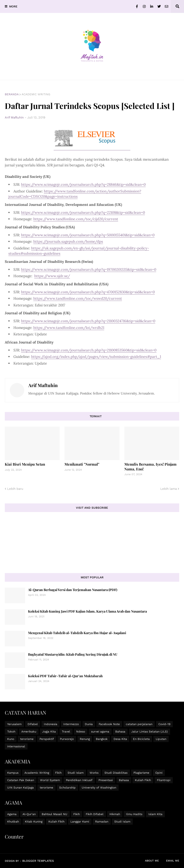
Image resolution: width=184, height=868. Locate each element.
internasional (16, 746)
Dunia (89, 724)
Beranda (12, 94)
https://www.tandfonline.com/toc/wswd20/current (78, 298)
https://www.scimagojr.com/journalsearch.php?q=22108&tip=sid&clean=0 (83, 212)
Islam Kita (155, 814)
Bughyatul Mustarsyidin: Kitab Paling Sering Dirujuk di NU (73, 654)
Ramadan (102, 822)
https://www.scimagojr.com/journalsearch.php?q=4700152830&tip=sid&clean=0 (88, 292)
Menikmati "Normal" (82, 464)
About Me (152, 861)
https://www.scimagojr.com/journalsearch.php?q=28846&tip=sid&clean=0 (83, 184)
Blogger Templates (38, 861)
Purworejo (67, 739)
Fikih (58, 773)
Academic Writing (36, 94)
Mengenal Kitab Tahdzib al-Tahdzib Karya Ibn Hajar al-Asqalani (77, 633)
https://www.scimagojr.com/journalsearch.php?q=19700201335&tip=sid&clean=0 (89, 269)
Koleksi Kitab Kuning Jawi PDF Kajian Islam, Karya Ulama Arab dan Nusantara (87, 611)
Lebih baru (15, 489)
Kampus (13, 773)
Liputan (161, 739)
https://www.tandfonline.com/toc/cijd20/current (76, 219)
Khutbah (13, 822)
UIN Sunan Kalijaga (20, 788)
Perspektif (47, 739)
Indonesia (51, 724)
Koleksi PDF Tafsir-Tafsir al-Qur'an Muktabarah (65, 676)
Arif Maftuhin (43, 385)
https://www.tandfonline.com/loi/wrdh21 (69, 328)
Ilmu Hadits (134, 814)
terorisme (27, 739)
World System (50, 780)
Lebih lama (169, 489)
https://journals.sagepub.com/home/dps (68, 241)
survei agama (100, 732)
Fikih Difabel (95, 814)
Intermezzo (71, 724)
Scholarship (67, 788)
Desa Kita (120, 739)
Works (94, 773)
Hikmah (115, 814)
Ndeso (81, 732)
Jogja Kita (49, 732)
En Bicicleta (141, 739)
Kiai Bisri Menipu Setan (25, 464)
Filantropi (164, 780)
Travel (66, 732)
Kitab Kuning (34, 822)
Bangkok (102, 739)
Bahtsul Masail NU (55, 814)
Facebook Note (109, 724)
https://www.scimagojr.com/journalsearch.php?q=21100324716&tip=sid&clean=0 (88, 321)
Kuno (11, 739)
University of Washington (99, 788)
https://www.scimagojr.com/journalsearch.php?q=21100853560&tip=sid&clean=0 (89, 350)
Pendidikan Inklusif (79, 780)
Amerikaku (29, 732)
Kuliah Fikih (143, 780)
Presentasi (106, 780)
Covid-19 (164, 724)
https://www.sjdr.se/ (52, 276)
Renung (85, 739)
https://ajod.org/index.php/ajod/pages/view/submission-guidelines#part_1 (96, 357)
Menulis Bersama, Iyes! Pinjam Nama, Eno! (150, 467)
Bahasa (120, 732)
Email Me (173, 861)
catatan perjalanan (139, 724)
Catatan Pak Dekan (21, 780)
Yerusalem (14, 724)
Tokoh (11, 732)
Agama (12, 814)
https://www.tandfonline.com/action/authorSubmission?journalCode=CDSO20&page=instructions (75, 194)
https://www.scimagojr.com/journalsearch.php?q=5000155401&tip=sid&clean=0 (88, 235)
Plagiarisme (141, 773)
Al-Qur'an (29, 814)
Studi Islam (76, 773)
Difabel (33, 724)
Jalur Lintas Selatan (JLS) (149, 732)
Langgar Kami (80, 822)
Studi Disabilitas (116, 773)
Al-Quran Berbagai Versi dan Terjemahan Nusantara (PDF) (73, 590)
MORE (13, 6)
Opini (159, 773)
